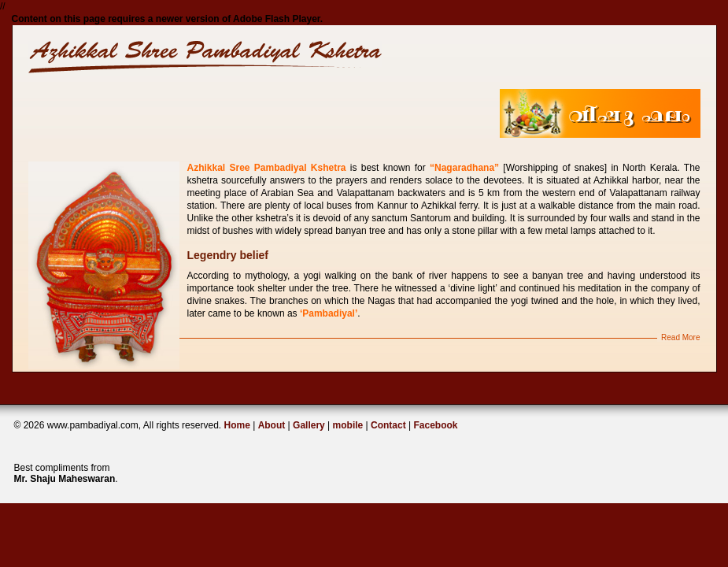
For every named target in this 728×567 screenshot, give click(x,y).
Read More (680, 337)
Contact (390, 425)
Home (237, 425)
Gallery (309, 425)
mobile (348, 425)
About (272, 425)
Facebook (436, 425)
